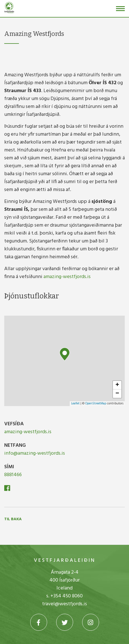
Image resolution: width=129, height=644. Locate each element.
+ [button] (117, 385)
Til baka (13, 519)
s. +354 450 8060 (64, 596)
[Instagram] (91, 622)
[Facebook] (7, 489)
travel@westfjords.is (64, 604)
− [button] (117, 394)
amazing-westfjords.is (67, 277)
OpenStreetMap (96, 404)
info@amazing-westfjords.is (35, 453)
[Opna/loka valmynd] (120, 9)
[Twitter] (65, 622)
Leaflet (75, 404)
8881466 (13, 475)
